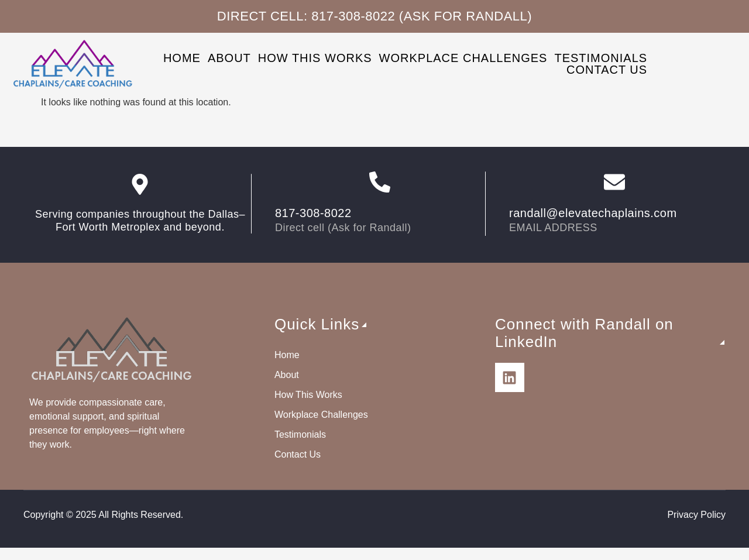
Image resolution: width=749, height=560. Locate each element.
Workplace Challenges (463, 58)
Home (182, 58)
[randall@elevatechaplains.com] (614, 182)
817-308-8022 (313, 213)
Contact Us (607, 70)
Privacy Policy (696, 515)
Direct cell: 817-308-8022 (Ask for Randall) (374, 16)
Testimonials (601, 58)
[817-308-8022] (380, 182)
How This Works (315, 58)
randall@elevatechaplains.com (593, 213)
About (229, 58)
